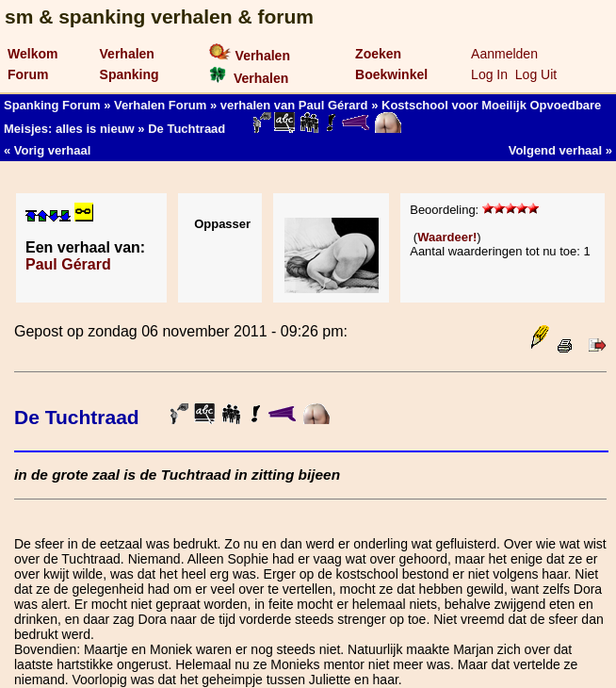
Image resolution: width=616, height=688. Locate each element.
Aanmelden (504, 54)
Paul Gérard (68, 264)
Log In (489, 74)
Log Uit (536, 74)
